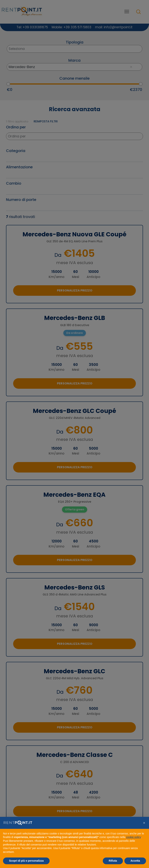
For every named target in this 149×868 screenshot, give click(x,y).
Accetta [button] (135, 861)
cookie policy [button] (133, 837)
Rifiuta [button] (113, 861)
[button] (144, 823)
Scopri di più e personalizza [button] (26, 861)
